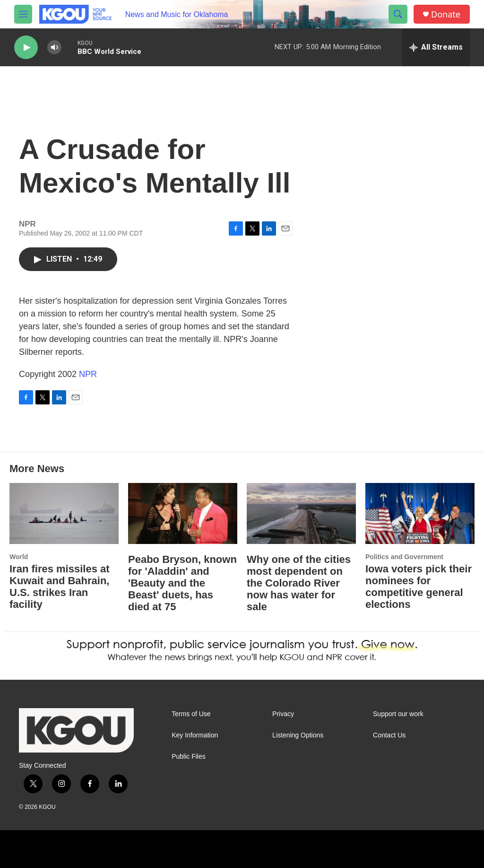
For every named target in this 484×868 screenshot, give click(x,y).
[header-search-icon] (398, 14)
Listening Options (298, 735)
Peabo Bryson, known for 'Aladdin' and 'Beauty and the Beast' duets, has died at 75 (182, 583)
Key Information (195, 735)
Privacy (283, 714)
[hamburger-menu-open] (23, 14)
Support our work (398, 714)
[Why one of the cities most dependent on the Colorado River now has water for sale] (301, 513)
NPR (88, 374)
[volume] (54, 48)
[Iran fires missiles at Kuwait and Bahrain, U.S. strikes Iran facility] (64, 513)
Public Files (189, 757)
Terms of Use (191, 714)
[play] (26, 48)
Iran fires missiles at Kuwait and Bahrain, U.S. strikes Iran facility (60, 587)
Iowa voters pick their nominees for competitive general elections (419, 587)
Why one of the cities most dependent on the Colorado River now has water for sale (299, 583)
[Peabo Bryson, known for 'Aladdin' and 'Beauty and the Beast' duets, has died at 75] (183, 513)
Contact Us (389, 735)
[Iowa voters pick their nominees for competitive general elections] (420, 513)
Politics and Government (404, 557)
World (19, 557)
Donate (446, 14)
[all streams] (436, 47)
